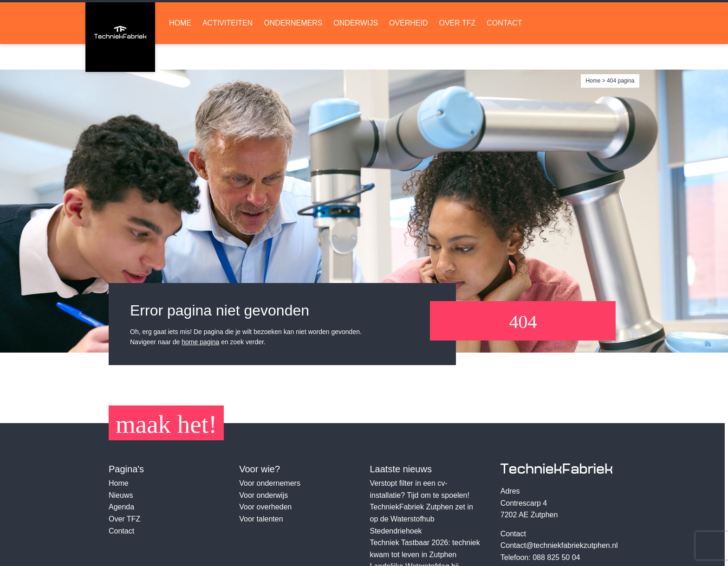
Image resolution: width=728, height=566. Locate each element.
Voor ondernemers (270, 483)
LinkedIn (418, 14)
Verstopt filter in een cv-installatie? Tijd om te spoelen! (420, 489)
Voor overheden (265, 507)
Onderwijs (356, 49)
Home (180, 49)
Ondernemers (293, 49)
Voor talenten (261, 519)
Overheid (409, 49)
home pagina (200, 342)
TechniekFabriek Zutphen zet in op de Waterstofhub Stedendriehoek (422, 519)
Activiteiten (227, 49)
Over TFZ (457, 49)
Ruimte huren (599, 14)
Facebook (434, 14)
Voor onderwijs (263, 495)
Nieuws (121, 495)
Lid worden (505, 14)
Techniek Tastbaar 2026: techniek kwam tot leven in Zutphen (425, 549)
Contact (504, 49)
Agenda (121, 507)
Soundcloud (451, 14)
